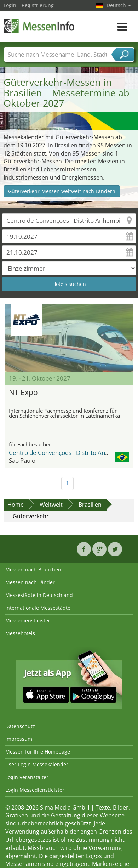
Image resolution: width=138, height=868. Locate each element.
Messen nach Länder (30, 582)
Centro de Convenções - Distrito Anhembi (66, 453)
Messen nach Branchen (33, 570)
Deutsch (119, 5)
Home (16, 505)
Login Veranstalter (27, 777)
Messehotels (20, 633)
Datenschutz (20, 726)
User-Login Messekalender (37, 764)
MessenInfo (39, 26)
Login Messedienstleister (35, 790)
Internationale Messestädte (38, 608)
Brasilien (90, 505)
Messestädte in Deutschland (39, 595)
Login (10, 5)
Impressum (19, 739)
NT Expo (23, 392)
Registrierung (38, 5)
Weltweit (51, 505)
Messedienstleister (28, 621)
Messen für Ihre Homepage (38, 752)
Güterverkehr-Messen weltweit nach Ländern (62, 191)
